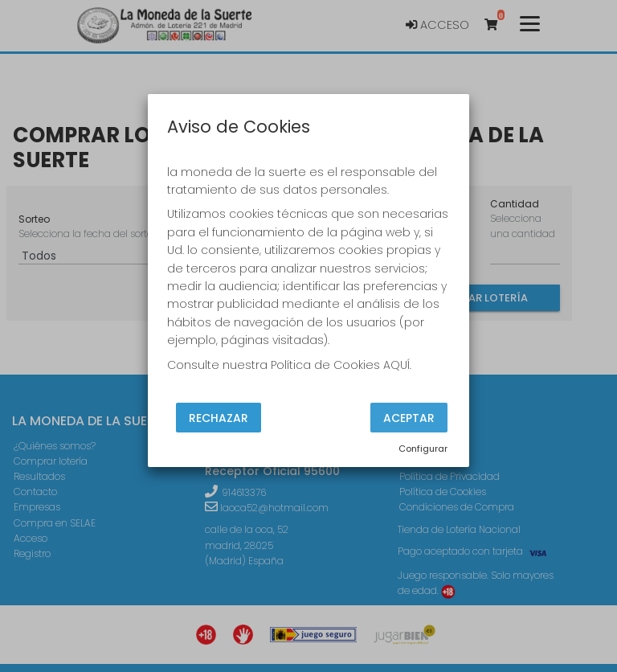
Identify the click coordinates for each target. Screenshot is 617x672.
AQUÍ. (397, 365)
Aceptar (409, 417)
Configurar (423, 449)
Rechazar (219, 417)
